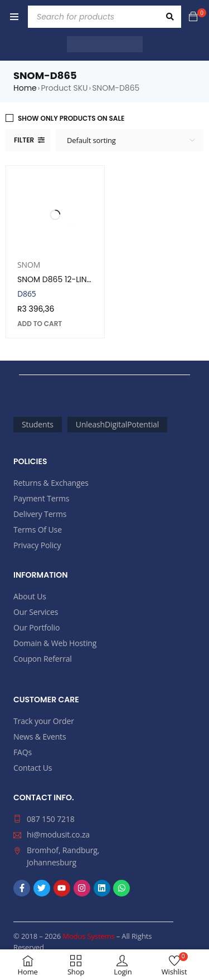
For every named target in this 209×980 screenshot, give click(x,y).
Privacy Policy (37, 545)
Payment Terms (41, 498)
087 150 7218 (51, 819)
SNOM (29, 265)
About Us (30, 596)
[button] (40, 324)
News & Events (40, 737)
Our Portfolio (37, 627)
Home (25, 88)
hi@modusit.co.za (58, 834)
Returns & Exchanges (51, 483)
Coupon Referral (43, 659)
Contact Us (33, 768)
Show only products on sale (71, 118)
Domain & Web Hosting (55, 643)
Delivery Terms (40, 514)
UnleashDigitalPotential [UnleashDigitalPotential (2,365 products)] (117, 424)
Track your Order (44, 721)
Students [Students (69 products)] (38, 424)
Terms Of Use (38, 530)
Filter (24, 140)
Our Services (36, 612)
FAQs (23, 752)
